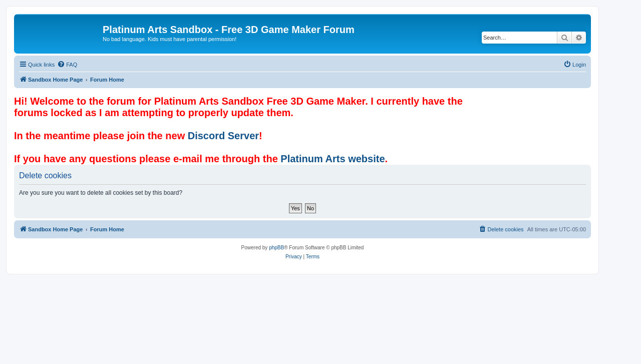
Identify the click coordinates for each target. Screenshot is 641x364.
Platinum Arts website (333, 159)
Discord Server (223, 136)
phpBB (276, 248)
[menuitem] (67, 65)
